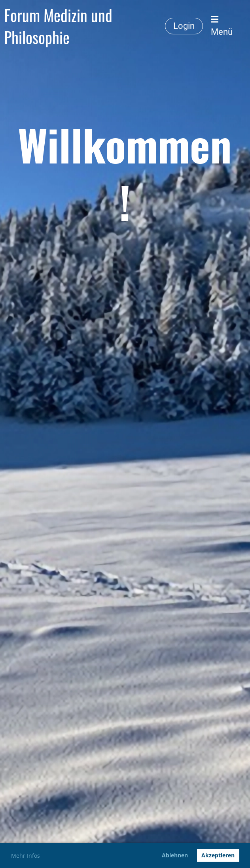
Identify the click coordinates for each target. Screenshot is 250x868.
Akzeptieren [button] (218, 855)
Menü (222, 26)
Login (184, 26)
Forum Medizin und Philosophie (58, 26)
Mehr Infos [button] (26, 856)
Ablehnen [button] (175, 855)
